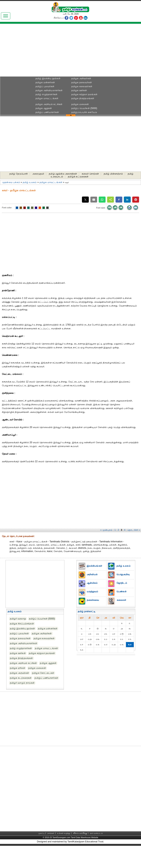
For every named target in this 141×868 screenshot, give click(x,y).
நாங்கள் (51, 833)
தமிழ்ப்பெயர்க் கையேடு (84, 112)
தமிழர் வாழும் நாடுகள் (22, 683)
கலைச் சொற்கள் (90, 174)
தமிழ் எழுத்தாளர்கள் (46, 94)
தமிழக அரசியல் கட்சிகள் (49, 104)
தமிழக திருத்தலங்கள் (83, 98)
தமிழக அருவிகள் (19, 673)
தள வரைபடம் (96, 833)
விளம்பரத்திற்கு (80, 833)
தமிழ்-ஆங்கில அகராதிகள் (63, 174)
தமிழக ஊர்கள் (79, 90)
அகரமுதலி (38, 174)
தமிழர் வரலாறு (18, 619)
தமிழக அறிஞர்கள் (81, 78)
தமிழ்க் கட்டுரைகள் (78, 177)
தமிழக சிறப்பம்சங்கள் (22, 624)
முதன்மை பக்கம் (11, 182)
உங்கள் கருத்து (64, 833)
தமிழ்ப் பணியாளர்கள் (47, 112)
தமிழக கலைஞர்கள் (82, 86)
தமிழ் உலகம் (30, 182)
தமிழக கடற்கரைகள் (21, 678)
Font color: (7, 208)
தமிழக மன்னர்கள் (45, 82)
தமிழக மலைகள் (80, 104)
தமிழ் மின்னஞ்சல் (113, 174)
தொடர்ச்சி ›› (134, 530)
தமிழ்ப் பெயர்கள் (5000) (84, 108)
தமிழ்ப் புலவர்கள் (45, 86)
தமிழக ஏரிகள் (18, 668)
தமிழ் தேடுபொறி (19, 174)
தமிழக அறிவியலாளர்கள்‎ (49, 90)
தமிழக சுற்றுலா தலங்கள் (84, 94)
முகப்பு (41, 833)
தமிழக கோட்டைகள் (43, 673)
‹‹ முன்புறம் (106, 530)
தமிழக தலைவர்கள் (82, 82)
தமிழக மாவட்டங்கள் (47, 98)
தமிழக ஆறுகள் (44, 108)
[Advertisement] (70, 51)
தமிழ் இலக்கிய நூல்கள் (48, 78)
